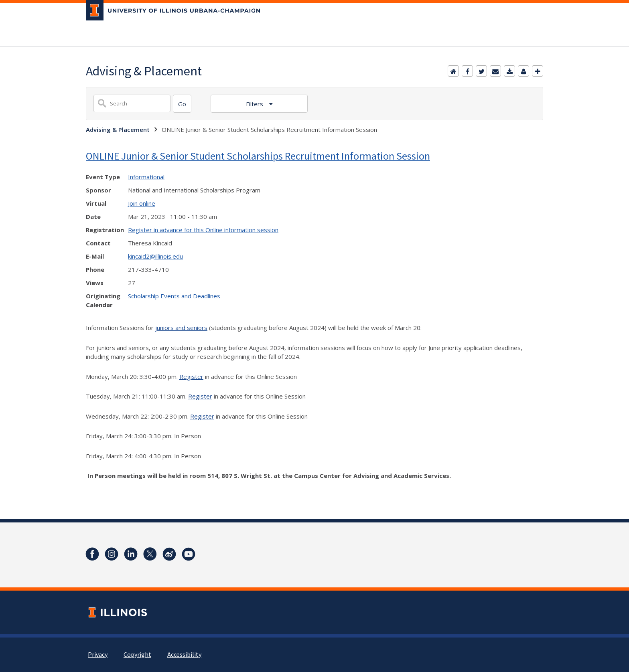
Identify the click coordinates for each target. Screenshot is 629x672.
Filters (255, 104)
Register (191, 376)
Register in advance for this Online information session (203, 230)
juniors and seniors (181, 328)
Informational (146, 177)
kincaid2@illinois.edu (155, 256)
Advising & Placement (118, 130)
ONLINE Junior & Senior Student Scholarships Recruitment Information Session (258, 156)
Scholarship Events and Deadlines (174, 296)
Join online (142, 203)
